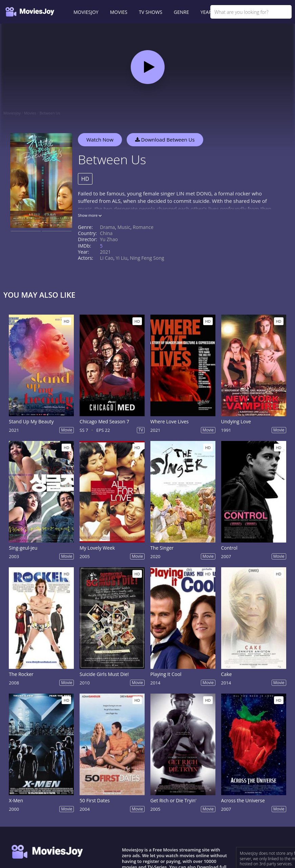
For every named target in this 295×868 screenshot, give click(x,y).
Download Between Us (165, 140)
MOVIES (119, 12)
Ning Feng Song (147, 258)
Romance (143, 227)
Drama (107, 227)
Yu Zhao (109, 239)
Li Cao (107, 258)
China (106, 233)
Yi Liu (122, 258)
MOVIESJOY (86, 12)
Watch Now (100, 140)
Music (124, 227)
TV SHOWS (151, 12)
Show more (90, 215)
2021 (105, 252)
